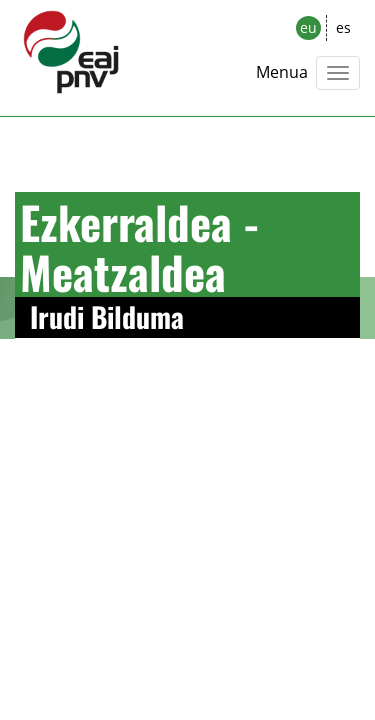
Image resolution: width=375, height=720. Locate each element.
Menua (282, 72)
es (343, 27)
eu (308, 27)
